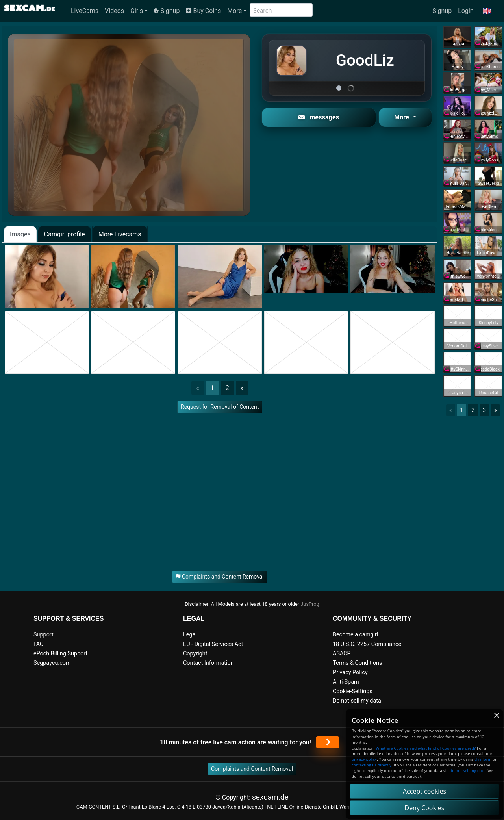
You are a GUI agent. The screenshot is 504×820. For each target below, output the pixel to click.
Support (44, 635)
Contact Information (208, 663)
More (234, 11)
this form (483, 759)
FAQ (39, 644)
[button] (487, 11)
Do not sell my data (357, 701)
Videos (114, 11)
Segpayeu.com (52, 663)
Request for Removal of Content (220, 407)
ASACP (342, 654)
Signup (167, 11)
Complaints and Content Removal (252, 769)
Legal (190, 635)
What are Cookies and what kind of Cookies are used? (426, 748)
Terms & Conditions (357, 663)
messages (319, 117)
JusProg (310, 604)
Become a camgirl (356, 635)
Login (466, 11)
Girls (137, 11)
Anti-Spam (346, 682)
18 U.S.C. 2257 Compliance (367, 644)
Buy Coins (203, 11)
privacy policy (364, 759)
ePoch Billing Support (60, 654)
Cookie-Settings (353, 691)
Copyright (195, 654)
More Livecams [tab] (120, 234)
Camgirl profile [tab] (65, 234)
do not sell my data (468, 771)
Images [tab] (20, 234)
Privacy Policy (350, 673)
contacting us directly (372, 765)
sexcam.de (270, 797)
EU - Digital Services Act (213, 644)
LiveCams (85, 11)
